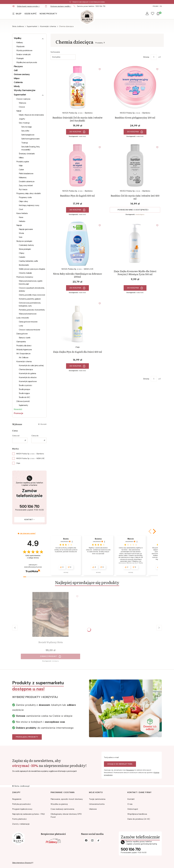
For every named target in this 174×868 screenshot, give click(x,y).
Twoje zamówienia (97, 799)
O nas (130, 804)
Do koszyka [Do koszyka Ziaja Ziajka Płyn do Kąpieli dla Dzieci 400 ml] (75, 366)
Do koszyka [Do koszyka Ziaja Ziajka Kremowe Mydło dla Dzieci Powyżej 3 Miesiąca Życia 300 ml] (133, 288)
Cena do (35, 436)
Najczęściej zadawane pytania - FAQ (28, 814)
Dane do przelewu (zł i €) (139, 819)
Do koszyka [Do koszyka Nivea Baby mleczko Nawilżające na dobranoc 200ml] (75, 288)
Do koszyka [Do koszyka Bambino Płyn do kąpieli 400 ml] (75, 210)
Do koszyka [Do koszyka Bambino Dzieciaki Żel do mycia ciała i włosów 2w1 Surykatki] (75, 132)
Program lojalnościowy (22, 809)
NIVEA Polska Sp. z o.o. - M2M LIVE (30, 458)
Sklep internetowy (22, 863)
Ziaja (18, 463)
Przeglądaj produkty (27, 737)
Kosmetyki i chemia (48, 26)
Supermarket (32, 26)
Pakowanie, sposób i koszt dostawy (67, 799)
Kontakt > (29, 520)
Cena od (16, 436)
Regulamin (130, 770)
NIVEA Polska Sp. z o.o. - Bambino (30, 454)
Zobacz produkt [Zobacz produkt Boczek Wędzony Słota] (48, 656)
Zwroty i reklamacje (21, 824)
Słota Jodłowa (18, 26)
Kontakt (131, 799)
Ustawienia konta (97, 804)
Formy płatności (19, 819)
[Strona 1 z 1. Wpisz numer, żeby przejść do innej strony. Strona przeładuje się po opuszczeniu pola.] (154, 57)
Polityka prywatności (22, 804)
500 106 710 (100, 6)
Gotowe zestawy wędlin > (61, 6)
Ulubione (93, 809)
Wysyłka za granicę (59, 804)
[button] (154, 531)
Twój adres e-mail (111, 757)
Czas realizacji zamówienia (62, 809)
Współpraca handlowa (137, 814)
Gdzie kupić (133, 809)
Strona (146, 57)
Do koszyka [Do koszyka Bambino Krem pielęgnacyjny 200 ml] (133, 132)
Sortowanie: (55, 52)
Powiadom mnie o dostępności (133, 210)
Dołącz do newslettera (120, 764)
